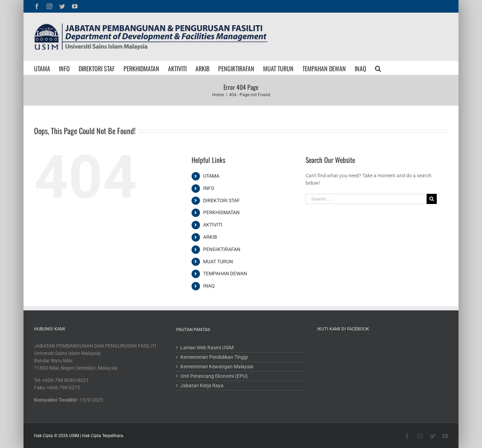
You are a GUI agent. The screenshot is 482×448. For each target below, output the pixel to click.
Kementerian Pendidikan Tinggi (214, 357)
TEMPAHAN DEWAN (225, 274)
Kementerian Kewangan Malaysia (217, 367)
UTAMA (211, 176)
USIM (74, 436)
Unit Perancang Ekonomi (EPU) (214, 376)
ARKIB (210, 237)
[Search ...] (366, 199)
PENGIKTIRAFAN (222, 249)
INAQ (209, 286)
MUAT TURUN (218, 262)
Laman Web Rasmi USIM (207, 348)
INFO (209, 188)
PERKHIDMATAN (221, 212)
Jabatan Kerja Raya (202, 386)
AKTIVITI (213, 225)
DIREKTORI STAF (222, 200)
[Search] (378, 68)
